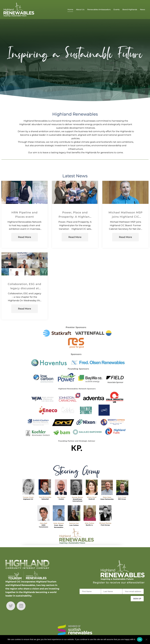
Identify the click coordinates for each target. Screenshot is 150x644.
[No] (146, 639)
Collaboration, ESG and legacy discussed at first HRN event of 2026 (25, 286)
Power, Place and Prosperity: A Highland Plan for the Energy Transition (75, 215)
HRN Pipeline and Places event (24, 215)
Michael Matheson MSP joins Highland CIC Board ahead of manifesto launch (126, 215)
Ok (140, 639)
